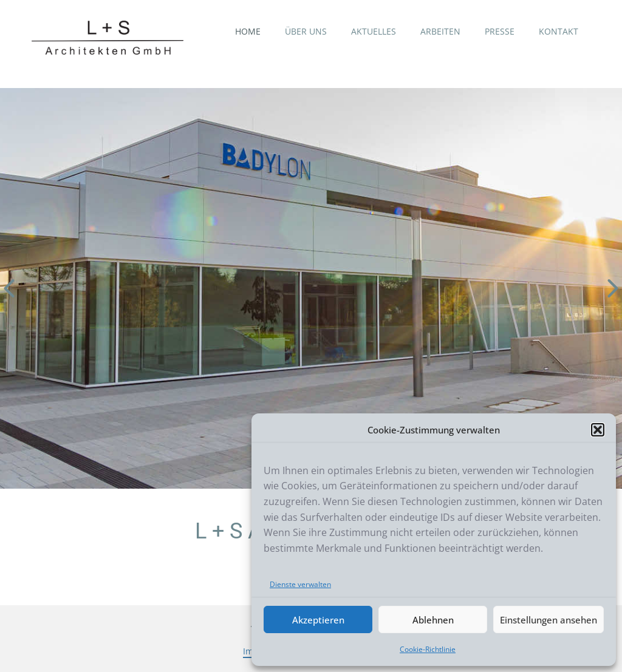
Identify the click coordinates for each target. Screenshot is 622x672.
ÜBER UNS (306, 31)
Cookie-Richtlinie (428, 649)
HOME (248, 31)
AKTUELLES (374, 31)
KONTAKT (559, 31)
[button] (598, 430)
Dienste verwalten (300, 584)
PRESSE (500, 31)
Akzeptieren (318, 620)
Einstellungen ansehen (549, 620)
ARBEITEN (440, 31)
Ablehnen (433, 620)
